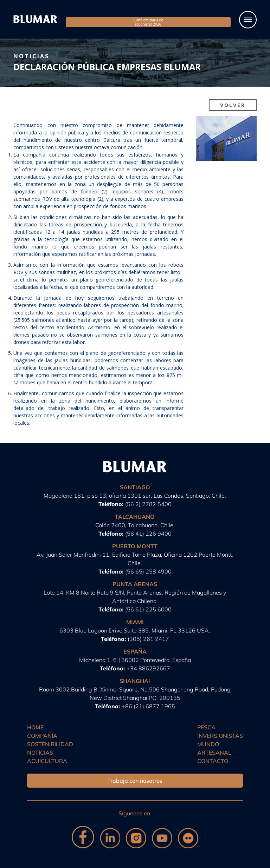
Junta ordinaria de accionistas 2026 (148, 22)
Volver (233, 105)
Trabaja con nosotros (135, 781)
